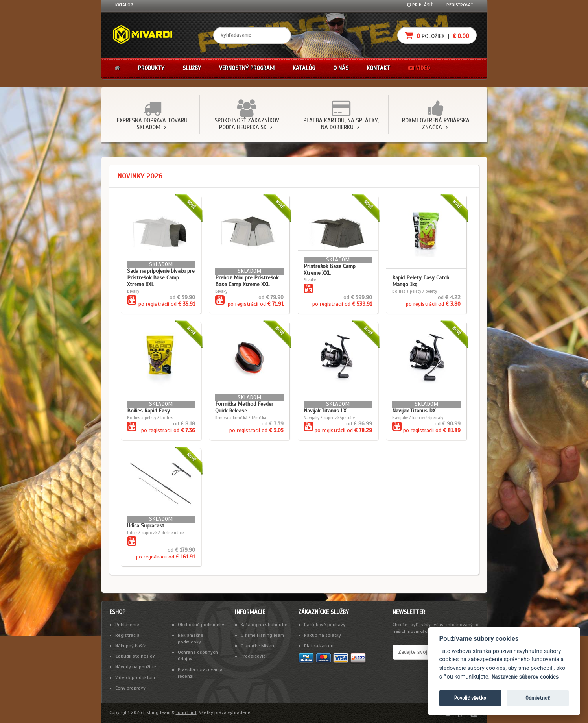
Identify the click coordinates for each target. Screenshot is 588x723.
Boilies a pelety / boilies (150, 418)
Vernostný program (247, 68)
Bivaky (133, 291)
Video (419, 68)
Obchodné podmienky (201, 625)
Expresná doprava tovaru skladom (152, 124)
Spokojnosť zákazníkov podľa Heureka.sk (247, 124)
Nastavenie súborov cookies (525, 677)
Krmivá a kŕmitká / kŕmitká (241, 418)
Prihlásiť (420, 5)
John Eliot (186, 712)
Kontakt (378, 68)
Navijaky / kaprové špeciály (329, 418)
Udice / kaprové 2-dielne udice (155, 533)
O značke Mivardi (259, 646)
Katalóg (124, 5)
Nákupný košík (131, 646)
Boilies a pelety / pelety (415, 291)
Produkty (151, 68)
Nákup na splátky (323, 635)
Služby (192, 68)
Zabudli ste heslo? (135, 656)
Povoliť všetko (470, 698)
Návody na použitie (136, 667)
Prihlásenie (127, 625)
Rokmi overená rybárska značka (436, 124)
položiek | (437, 35)
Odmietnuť (538, 698)
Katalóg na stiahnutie (264, 625)
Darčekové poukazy (325, 625)
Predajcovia (253, 656)
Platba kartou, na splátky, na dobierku (341, 124)
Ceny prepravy (130, 688)
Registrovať (460, 5)
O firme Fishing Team (262, 635)
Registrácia (127, 635)
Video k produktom (135, 677)
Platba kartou (319, 646)
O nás (341, 68)
